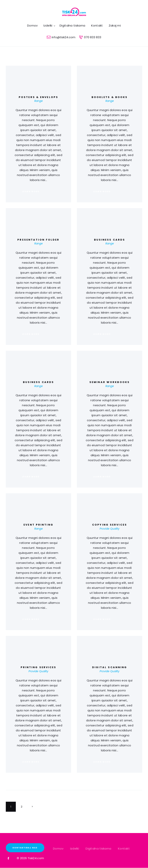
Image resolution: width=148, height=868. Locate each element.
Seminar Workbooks (110, 382)
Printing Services (39, 667)
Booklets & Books (110, 97)
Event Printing (38, 525)
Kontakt (124, 848)
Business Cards (110, 240)
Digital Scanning (110, 667)
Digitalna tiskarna (98, 848)
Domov (58, 848)
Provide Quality (110, 529)
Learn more (31, 191)
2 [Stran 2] (24, 808)
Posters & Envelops (38, 97)
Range (39, 101)
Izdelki (75, 848)
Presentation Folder (38, 240)
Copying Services (110, 525)
